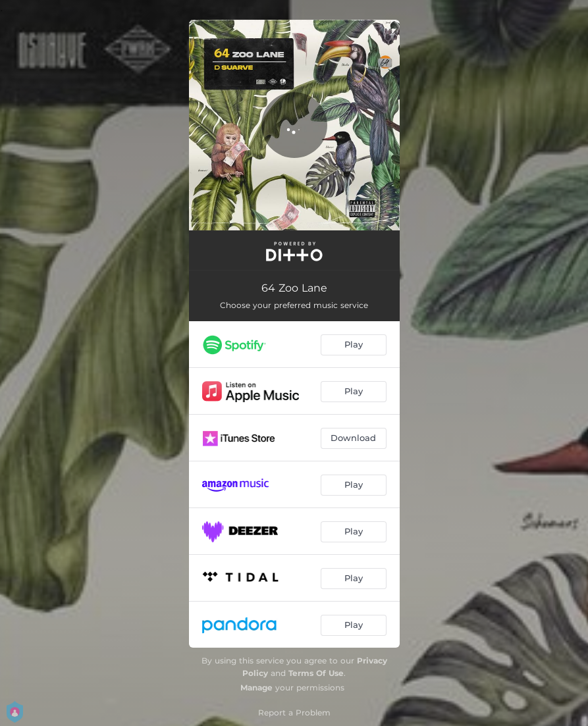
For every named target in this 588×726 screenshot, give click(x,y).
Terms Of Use (316, 673)
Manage (256, 687)
